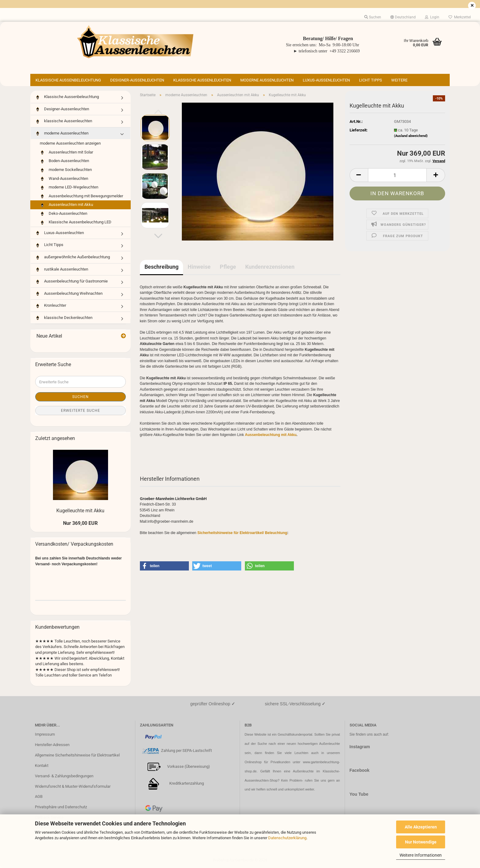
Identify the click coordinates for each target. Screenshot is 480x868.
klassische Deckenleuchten (64, 318)
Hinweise (199, 267)
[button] (403, 17)
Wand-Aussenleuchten (64, 179)
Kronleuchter (51, 306)
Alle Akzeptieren (421, 827)
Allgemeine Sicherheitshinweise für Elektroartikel (77, 755)
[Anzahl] (397, 175)
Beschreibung (161, 267)
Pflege (228, 267)
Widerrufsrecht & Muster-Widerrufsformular (73, 786)
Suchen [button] (373, 17)
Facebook (360, 770)
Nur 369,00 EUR (80, 523)
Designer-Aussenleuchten (137, 80)
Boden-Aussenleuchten (64, 161)
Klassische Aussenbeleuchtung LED (76, 222)
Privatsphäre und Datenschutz (61, 807)
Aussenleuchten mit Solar (66, 152)
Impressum (45, 734)
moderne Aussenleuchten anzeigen (70, 143)
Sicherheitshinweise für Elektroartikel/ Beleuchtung (242, 533)
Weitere (399, 80)
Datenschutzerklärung (287, 838)
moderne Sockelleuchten (66, 170)
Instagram (360, 747)
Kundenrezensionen (270, 267)
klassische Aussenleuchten (202, 80)
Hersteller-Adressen (52, 745)
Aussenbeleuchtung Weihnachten (69, 294)
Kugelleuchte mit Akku (80, 511)
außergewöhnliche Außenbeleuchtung (73, 257)
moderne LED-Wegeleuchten (69, 187)
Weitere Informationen (421, 855)
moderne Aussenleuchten (267, 80)
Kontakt (42, 766)
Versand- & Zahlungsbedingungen (64, 776)
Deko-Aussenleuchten (64, 214)
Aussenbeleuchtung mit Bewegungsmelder (81, 196)
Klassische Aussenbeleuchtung (68, 80)
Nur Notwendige (421, 842)
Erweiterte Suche (81, 411)
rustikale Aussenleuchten (62, 269)
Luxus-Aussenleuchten (326, 80)
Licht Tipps (371, 80)
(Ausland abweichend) (411, 136)
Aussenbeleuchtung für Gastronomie (71, 281)
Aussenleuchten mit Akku (66, 205)
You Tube (359, 794)
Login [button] (432, 17)
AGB (39, 796)
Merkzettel (460, 17)
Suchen (81, 397)
